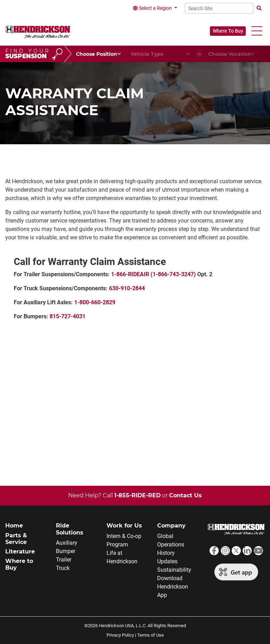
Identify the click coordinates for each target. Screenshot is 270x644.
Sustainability (174, 570)
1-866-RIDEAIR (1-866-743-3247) (153, 274)
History (166, 553)
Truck (63, 568)
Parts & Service (16, 539)
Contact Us (185, 495)
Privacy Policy (120, 635)
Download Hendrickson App (173, 587)
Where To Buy (228, 31)
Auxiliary (67, 543)
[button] (257, 31)
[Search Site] (219, 8)
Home (14, 526)
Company (171, 526)
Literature (20, 552)
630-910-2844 (127, 288)
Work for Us (124, 526)
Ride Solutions (70, 529)
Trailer (64, 560)
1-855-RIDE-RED (137, 495)
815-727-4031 (67, 316)
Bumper (66, 551)
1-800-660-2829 (95, 302)
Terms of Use (150, 635)
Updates (167, 561)
